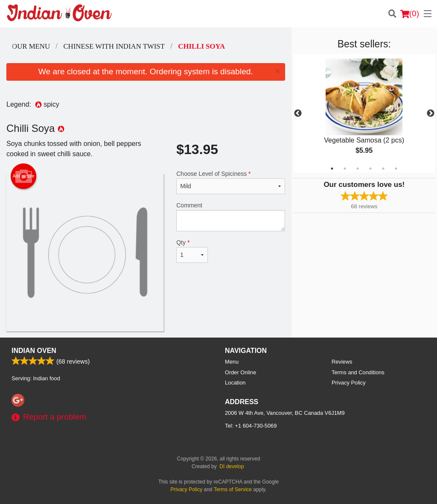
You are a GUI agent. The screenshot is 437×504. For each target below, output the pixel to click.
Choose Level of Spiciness (230, 182)
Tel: (251, 426)
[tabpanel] (364, 114)
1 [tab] (332, 169)
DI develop (232, 466)
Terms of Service (233, 489)
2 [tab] (345, 169)
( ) (410, 14)
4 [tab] (370, 169)
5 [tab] (383, 169)
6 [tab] (396, 169)
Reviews (342, 362)
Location (235, 383)
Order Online (240, 372)
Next (431, 114)
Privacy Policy (349, 383)
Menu (232, 362)
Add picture (24, 176)
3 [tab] (358, 169)
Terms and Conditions (358, 372)
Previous (298, 114)
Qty (192, 251)
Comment (230, 217)
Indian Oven (34, 351)
